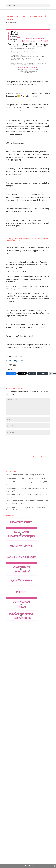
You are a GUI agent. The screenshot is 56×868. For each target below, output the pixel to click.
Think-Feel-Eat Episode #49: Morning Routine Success (26, 475)
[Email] (32, 373)
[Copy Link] (42, 373)
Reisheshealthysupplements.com (18, 361)
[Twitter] (22, 373)
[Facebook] (11, 373)
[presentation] (14, 445)
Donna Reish (12, 23)
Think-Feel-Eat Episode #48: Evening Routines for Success (27, 478)
